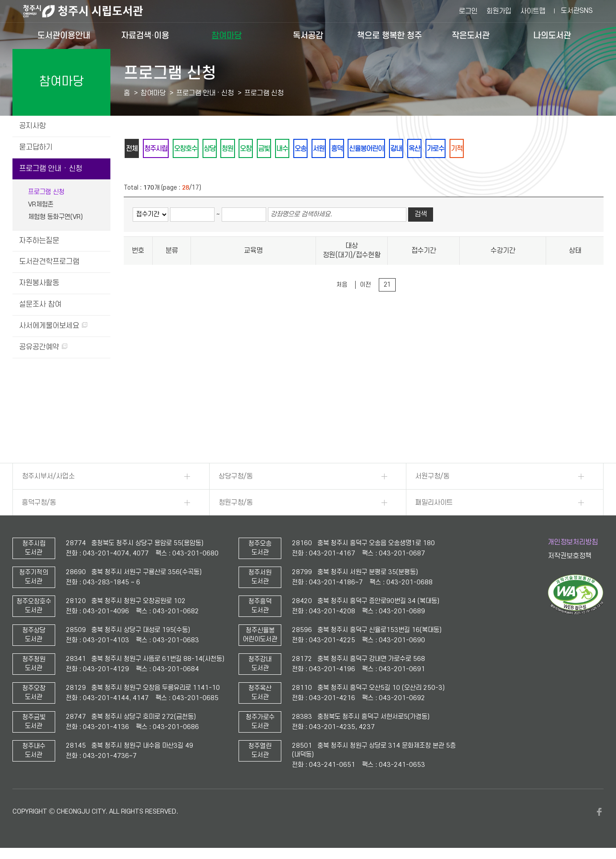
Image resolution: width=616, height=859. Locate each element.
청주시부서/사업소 (48, 476)
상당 (219, 149)
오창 (260, 149)
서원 (342, 149)
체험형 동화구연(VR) (55, 217)
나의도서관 (552, 35)
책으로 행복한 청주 (389, 35)
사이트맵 (533, 11)
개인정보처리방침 (573, 542)
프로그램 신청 (46, 192)
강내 (429, 149)
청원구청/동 (236, 502)
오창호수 (193, 149)
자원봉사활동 (39, 283)
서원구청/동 (432, 476)
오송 (322, 149)
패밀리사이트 (434, 502)
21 (387, 286)
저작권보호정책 (570, 556)
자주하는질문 (39, 241)
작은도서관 (471, 35)
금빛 (281, 149)
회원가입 (499, 11)
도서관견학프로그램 (49, 262)
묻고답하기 (36, 147)
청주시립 (160, 149)
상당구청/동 (236, 476)
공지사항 (32, 126)
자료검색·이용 (145, 35)
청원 (240, 149)
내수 (301, 149)
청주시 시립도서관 (90, 11)
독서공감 (308, 35)
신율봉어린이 (396, 149)
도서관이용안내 (64, 35)
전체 (133, 149)
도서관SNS (577, 11)
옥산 (449, 149)
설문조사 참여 (40, 304)
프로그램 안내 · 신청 (51, 169)
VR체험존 (41, 205)
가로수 (473, 149)
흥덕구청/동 (39, 502)
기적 (496, 149)
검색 (421, 216)
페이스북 (599, 812)
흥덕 (363, 149)
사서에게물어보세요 (53, 326)
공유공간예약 (43, 347)
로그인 (468, 11)
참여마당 (227, 35)
